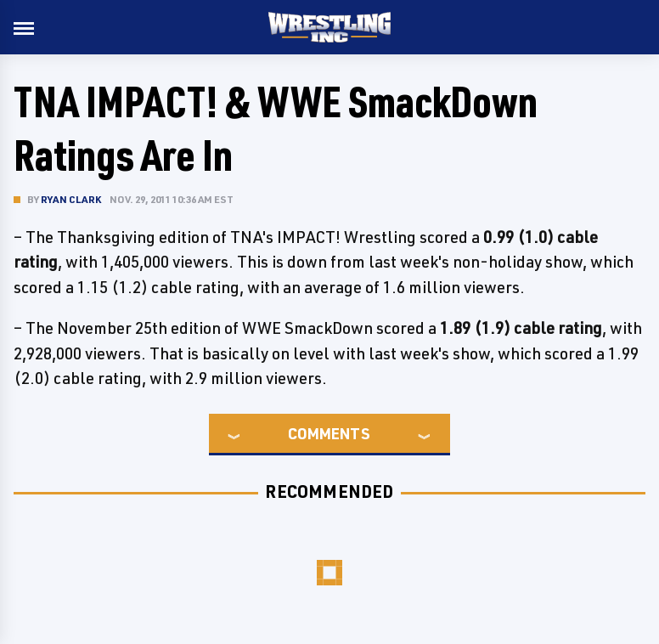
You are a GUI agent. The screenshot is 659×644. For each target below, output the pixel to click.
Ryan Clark (71, 199)
